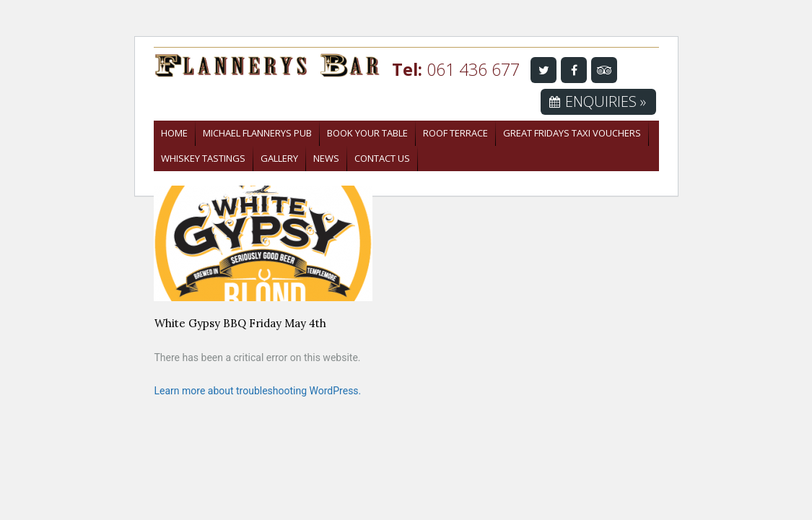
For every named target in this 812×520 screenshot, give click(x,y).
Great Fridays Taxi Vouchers (572, 133)
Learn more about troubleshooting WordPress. (258, 391)
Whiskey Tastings (203, 158)
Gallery (279, 158)
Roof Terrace (455, 133)
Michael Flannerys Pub (257, 133)
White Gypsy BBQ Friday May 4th (240, 323)
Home (174, 133)
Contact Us (382, 158)
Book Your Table (367, 133)
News (326, 158)
